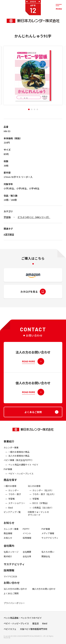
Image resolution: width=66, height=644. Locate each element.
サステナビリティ (50, 540)
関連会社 (46, 559)
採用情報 (27, 540)
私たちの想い (48, 555)
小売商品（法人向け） (43, 510)
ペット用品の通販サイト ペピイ (23, 467)
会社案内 (9, 548)
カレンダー (14, 493)
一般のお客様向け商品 (19, 455)
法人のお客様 (34, 489)
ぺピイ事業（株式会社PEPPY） (19, 463)
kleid (11, 510)
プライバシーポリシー (14, 606)
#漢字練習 (9, 234)
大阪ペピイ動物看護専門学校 (34, 630)
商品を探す (10, 482)
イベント (27, 536)
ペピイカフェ (10, 630)
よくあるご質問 (11, 596)
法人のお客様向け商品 (19, 458)
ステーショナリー (17, 506)
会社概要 (27, 555)
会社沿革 (27, 559)
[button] (29, 109)
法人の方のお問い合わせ (15, 591)
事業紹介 (9, 444)
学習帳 (7, 217)
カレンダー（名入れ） (43, 493)
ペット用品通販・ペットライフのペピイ (23, 619)
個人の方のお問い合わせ (44, 591)
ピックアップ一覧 (12, 515)
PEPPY (26, 531)
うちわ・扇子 (15, 497)
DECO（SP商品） (41, 506)
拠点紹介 (8, 559)
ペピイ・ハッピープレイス (21, 476)
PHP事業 (8, 472)
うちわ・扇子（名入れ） (44, 497)
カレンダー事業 (11, 450)
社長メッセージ (11, 555)
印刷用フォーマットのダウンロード (38, 516)
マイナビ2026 (10, 579)
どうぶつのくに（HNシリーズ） (34, 217)
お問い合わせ (12, 585)
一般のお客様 (10, 489)
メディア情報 (48, 536)
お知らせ (9, 525)
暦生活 (36, 625)
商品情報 (8, 536)
